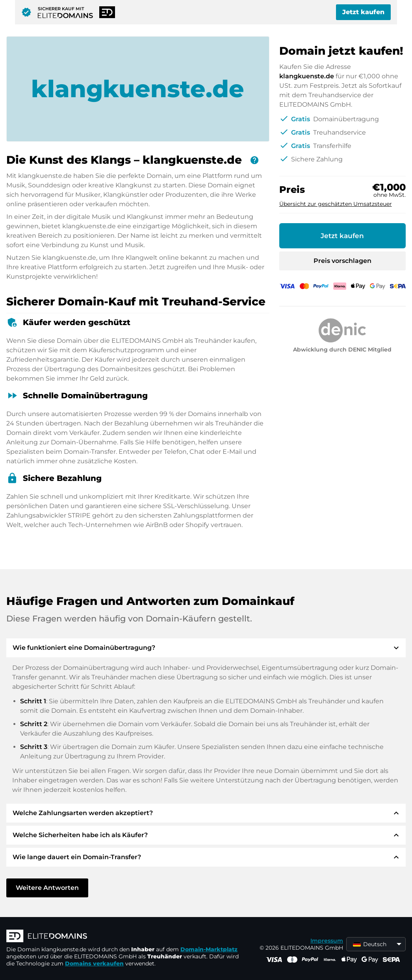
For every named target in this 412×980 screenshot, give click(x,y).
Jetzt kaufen (363, 12)
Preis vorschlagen (342, 261)
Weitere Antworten (47, 888)
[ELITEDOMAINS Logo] (124, 937)
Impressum (327, 941)
